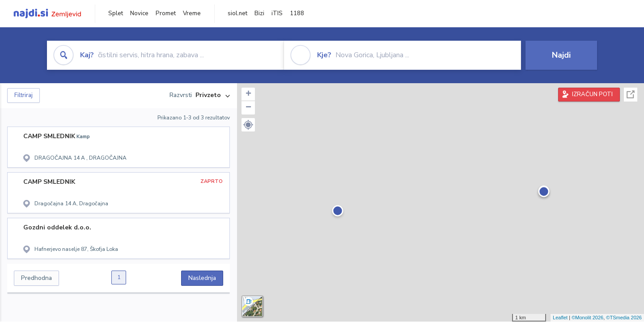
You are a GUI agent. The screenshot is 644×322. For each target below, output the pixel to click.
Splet (116, 13)
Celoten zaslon (631, 95)
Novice (139, 13)
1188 (297, 13)
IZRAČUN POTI (592, 94)
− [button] (248, 108)
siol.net (237, 13)
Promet (166, 13)
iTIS (277, 13)
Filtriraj (23, 95)
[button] (248, 125)
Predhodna (36, 278)
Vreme (192, 13)
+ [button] (248, 94)
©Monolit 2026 (587, 318)
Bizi (259, 13)
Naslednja (202, 278)
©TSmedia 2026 (624, 318)
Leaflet (560, 318)
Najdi (561, 55)
